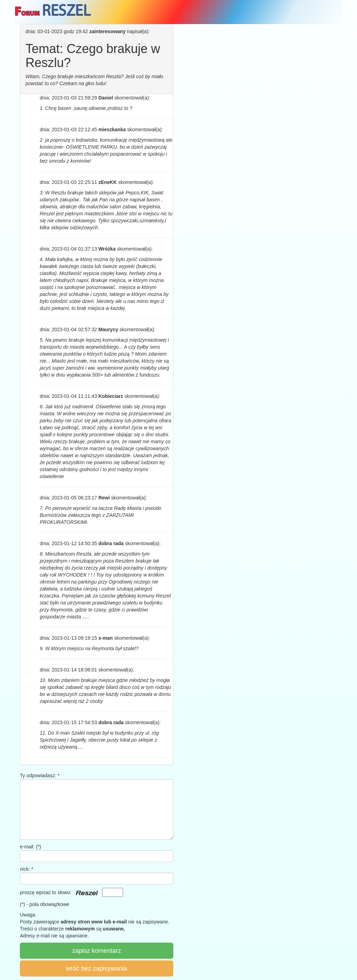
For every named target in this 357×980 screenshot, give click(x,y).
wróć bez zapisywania (96, 968)
